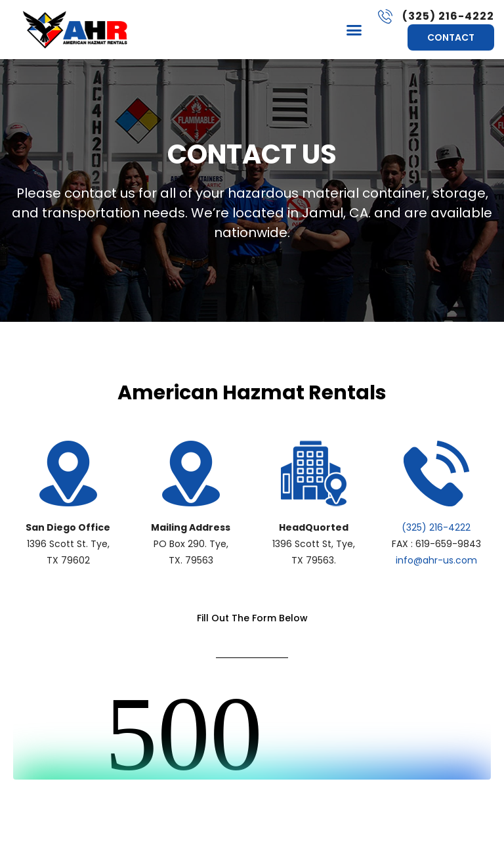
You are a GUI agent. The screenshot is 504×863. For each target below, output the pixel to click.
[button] (354, 30)
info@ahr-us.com (436, 560)
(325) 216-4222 (436, 527)
